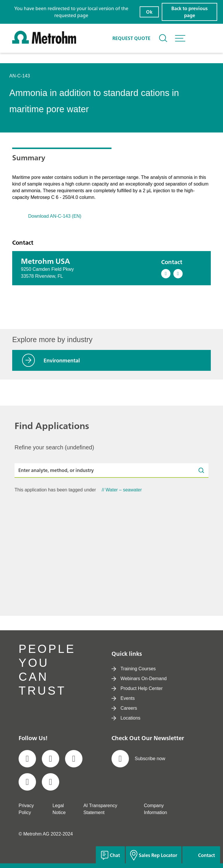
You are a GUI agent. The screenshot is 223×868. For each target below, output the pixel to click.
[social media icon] (27, 759)
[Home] (44, 42)
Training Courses (134, 669)
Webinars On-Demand (139, 679)
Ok (149, 12)
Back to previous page (189, 12)
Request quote (131, 38)
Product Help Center (137, 688)
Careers (124, 708)
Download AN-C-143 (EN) (55, 216)
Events (123, 698)
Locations (126, 718)
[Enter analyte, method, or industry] (111, 471)
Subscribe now (138, 759)
